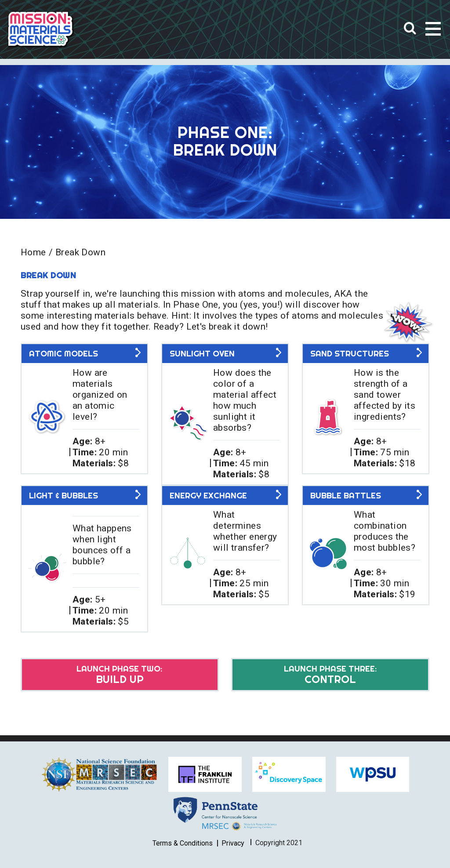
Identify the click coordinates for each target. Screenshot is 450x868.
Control (331, 674)
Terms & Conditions (183, 843)
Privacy (233, 843)
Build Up (119, 674)
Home (33, 252)
